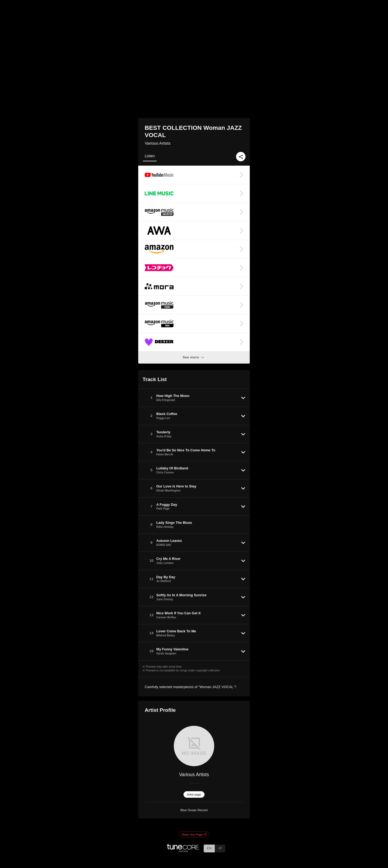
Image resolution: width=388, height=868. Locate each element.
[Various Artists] (194, 746)
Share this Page (194, 835)
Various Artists (158, 143)
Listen (150, 156)
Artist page (194, 794)
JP (220, 848)
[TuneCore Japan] (183, 851)
